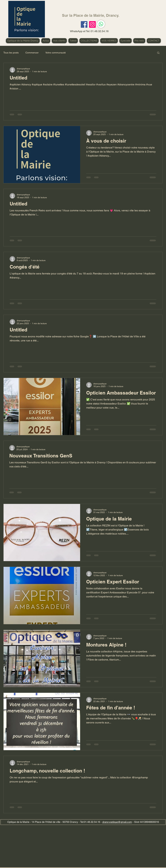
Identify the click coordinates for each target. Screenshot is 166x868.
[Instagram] (92, 24)
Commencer (32, 53)
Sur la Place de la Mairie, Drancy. (91, 15)
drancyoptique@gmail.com (117, 822)
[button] (158, 53)
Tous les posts (11, 53)
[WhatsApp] (101, 24)
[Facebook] (84, 24)
